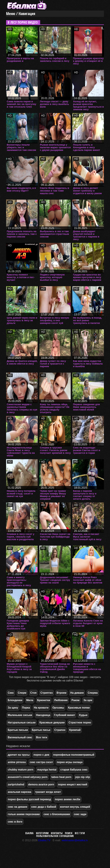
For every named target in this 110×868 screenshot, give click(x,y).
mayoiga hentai (47, 770)
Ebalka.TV (44, 840)
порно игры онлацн (70, 762)
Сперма (93, 693)
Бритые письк (41, 730)
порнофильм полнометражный (74, 755)
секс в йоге (15, 822)
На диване (77, 693)
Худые (83, 715)
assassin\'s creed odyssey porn (28, 777)
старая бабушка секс (74, 770)
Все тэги (80, 833)
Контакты (57, 833)
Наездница (43, 715)
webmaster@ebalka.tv (75, 840)
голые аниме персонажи (24, 814)
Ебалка (29, 833)
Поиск (69, 833)
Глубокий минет (64, 715)
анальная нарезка (19, 792)
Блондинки (15, 700)
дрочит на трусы (19, 755)
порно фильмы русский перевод (29, 799)
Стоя (33, 693)
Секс (11, 693)
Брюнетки (44, 700)
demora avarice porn (41, 784)
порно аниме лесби (68, 799)
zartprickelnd (16, 784)
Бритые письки (18, 730)
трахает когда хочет (48, 792)
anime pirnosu (17, 762)
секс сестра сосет (41, 762)
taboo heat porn (61, 777)
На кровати (41, 708)
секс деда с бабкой (44, 807)
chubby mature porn (21, 770)
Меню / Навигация (21, 14)
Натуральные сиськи (22, 723)
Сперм (22, 693)
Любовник (61, 700)
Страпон (60, 730)
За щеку (13, 708)
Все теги (42, 737)
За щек (88, 700)
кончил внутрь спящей (75, 807)
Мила (30, 700)
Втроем (62, 693)
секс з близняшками (57, 814)
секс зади (80, 814)
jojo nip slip (83, 777)
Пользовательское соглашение (55, 836)
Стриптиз (47, 693)
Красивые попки (79, 708)
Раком (76, 700)
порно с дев (41, 755)
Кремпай (75, 730)
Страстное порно (80, 723)
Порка (26, 708)
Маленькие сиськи (20, 715)
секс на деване (18, 807)
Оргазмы (58, 708)
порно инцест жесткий (73, 784)
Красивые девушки (52, 723)
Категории (42, 833)
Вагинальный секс (20, 737)
